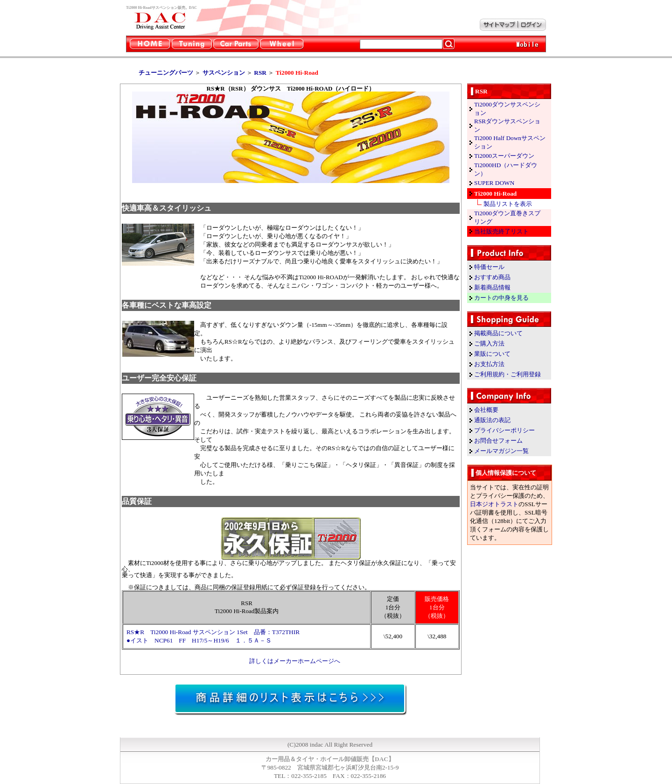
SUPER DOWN (494, 183)
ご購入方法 (489, 343)
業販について (492, 354)
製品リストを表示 (508, 204)
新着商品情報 (492, 287)
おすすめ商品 (492, 277)
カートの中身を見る (501, 298)
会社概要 (486, 410)
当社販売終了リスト (501, 231)
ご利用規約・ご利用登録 (507, 374)
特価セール (489, 267)
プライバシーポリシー (504, 430)
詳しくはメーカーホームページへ (295, 661)
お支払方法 (489, 364)
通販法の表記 (492, 420)
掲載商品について (498, 333)
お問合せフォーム (498, 441)
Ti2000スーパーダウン (504, 156)
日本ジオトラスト (494, 504)
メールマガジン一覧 (501, 451)
